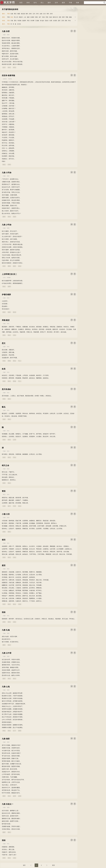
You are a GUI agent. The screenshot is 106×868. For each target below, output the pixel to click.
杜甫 (51, 21)
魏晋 (19, 14)
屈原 (8, 35)
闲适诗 (21, 17)
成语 (63, 3)
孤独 (70, 17)
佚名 (8, 298)
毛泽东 (10, 79)
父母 (14, 440)
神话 (14, 67)
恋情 (20, 796)
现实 (44, 17)
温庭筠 (24, 21)
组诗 (4, 67)
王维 (63, 21)
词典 (78, 3)
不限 (8, 14)
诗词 (28, 3)
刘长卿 (32, 21)
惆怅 (37, 17)
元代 (44, 14)
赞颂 (67, 17)
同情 (47, 17)
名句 (35, 3)
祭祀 (12, 17)
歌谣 (14, 312)
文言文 (19, 24)
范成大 (47, 21)
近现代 (5, 79)
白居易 (55, 21)
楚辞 (4, 217)
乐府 (4, 506)
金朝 (41, 14)
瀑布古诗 (55, 17)
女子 (14, 731)
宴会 (14, 604)
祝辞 (9, 312)
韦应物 (19, 21)
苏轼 (66, 21)
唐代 (31, 14)
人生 (25, 17)
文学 (56, 3)
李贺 (28, 21)
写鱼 (14, 457)
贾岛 (15, 21)
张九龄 (42, 21)
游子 (40, 17)
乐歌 (14, 335)
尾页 (53, 865)
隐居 (28, 17)
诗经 (4, 266)
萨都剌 (9, 278)
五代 (34, 14)
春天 (9, 506)
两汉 (15, 14)
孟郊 (59, 21)
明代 (48, 14)
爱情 (9, 266)
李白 (69, 21)
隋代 (27, 14)
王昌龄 (37, 21)
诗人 (42, 3)
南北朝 (23, 14)
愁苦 (63, 17)
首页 (21, 3)
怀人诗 (16, 17)
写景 (14, 506)
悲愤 (60, 17)
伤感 (50, 17)
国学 (49, 3)
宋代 (37, 14)
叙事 (9, 287)
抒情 (9, 165)
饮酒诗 (32, 17)
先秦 (12, 14)
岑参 (12, 21)
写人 (20, 361)
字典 (70, 3)
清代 (51, 14)
